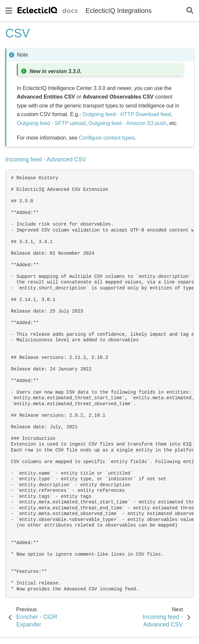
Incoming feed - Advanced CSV (46, 159)
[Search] (190, 11)
